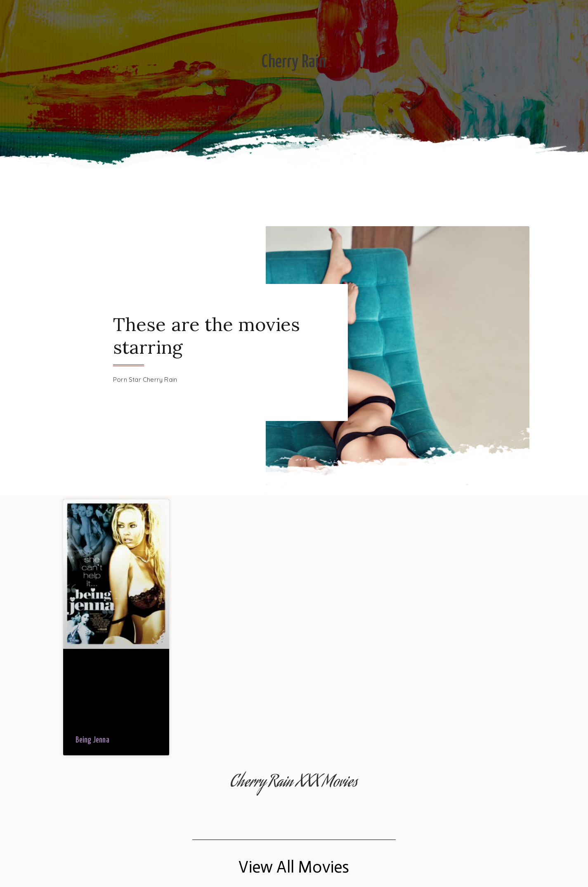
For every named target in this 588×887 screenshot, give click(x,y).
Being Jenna (92, 740)
